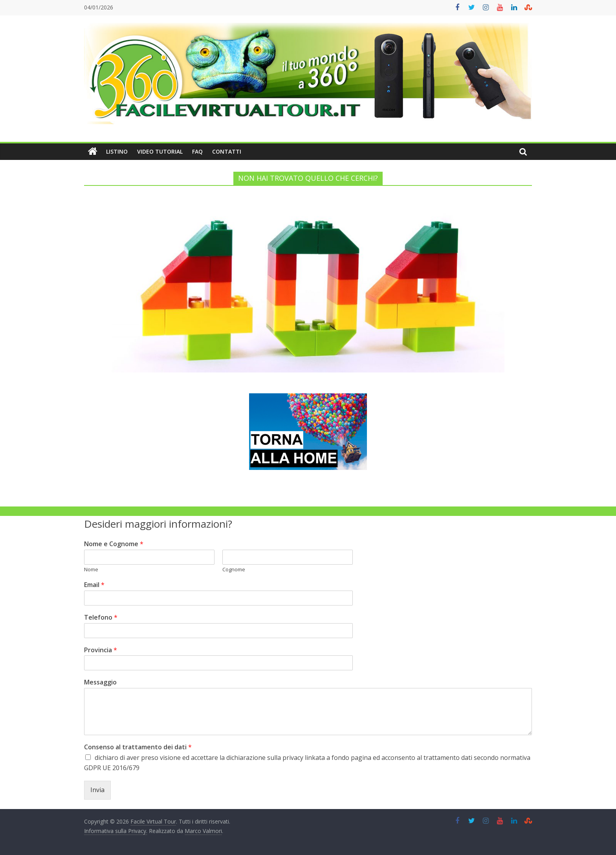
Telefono (101, 617)
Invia (97, 790)
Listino (117, 151)
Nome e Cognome (114, 544)
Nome (91, 570)
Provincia (101, 650)
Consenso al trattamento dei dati (138, 747)
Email (94, 585)
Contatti (227, 151)
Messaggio (100, 682)
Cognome (234, 570)
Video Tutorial (160, 151)
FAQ (197, 151)
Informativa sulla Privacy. (116, 831)
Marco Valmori (203, 831)
